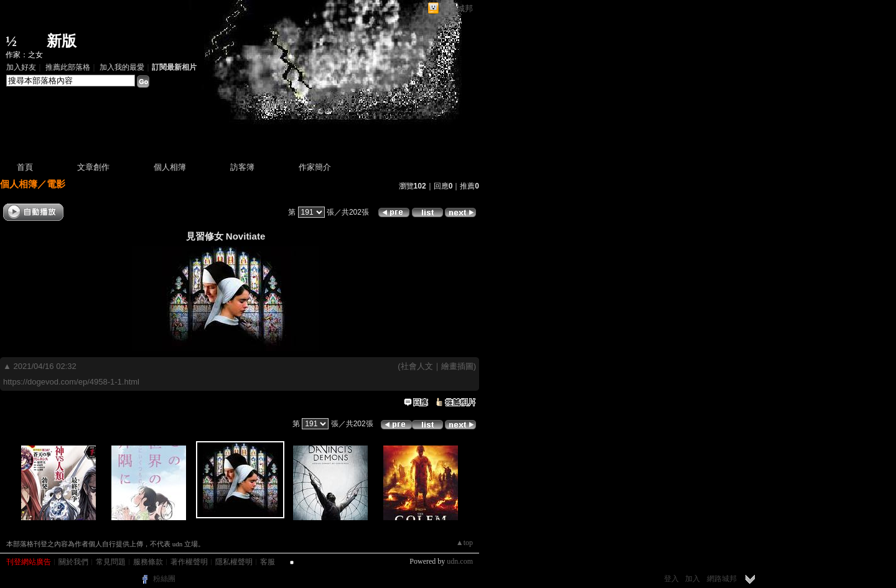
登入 (671, 579)
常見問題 (111, 562)
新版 (62, 41)
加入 (693, 579)
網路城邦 (457, 8)
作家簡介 (315, 167)
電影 (56, 184)
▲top (464, 543)
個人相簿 (170, 167)
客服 (268, 562)
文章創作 (93, 167)
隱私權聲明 (234, 562)
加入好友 (21, 67)
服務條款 (148, 562)
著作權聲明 (189, 562)
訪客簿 (242, 167)
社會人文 (417, 366)
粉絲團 (164, 579)
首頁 (25, 167)
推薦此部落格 (68, 67)
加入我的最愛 (122, 67)
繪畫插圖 (457, 366)
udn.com (460, 561)
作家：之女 (24, 55)
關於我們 (73, 562)
